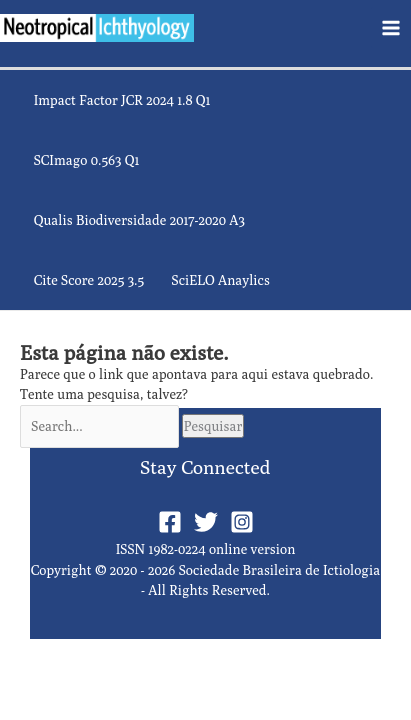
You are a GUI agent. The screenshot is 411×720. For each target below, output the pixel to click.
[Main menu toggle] (391, 27)
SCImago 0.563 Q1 (87, 160)
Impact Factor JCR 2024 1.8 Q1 (122, 100)
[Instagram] (242, 522)
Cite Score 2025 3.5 (89, 280)
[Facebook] (170, 522)
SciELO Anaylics (220, 280)
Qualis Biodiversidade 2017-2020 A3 (139, 220)
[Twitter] (206, 522)
